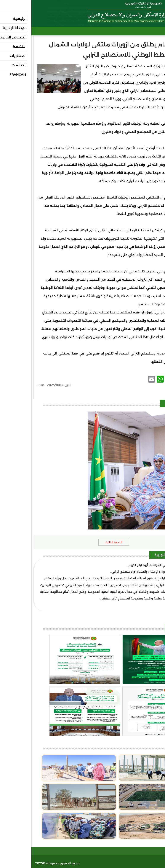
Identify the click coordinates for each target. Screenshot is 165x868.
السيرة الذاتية (82, 542)
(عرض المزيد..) (150, 605)
